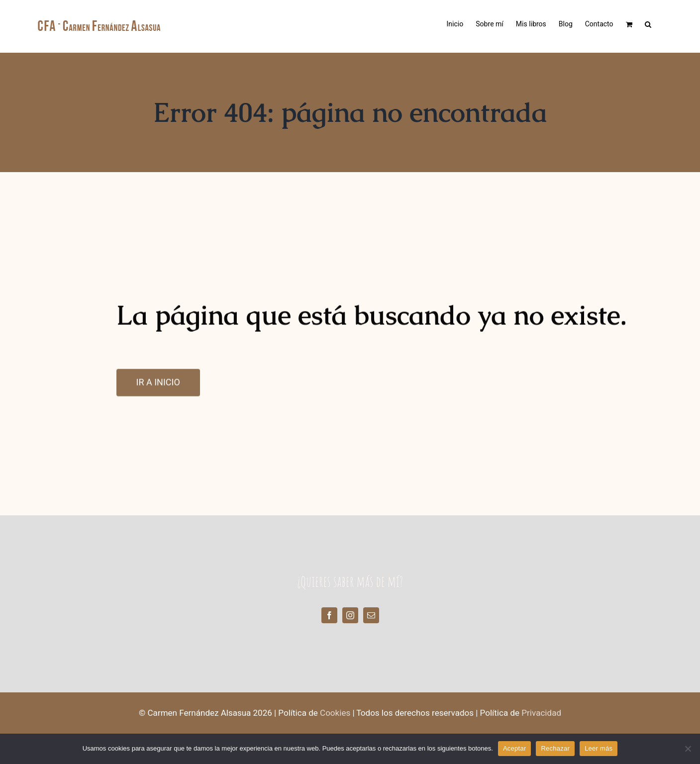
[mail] (371, 615)
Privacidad (541, 713)
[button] (648, 23)
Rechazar (555, 748)
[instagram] (350, 615)
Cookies (335, 713)
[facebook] (329, 615)
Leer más (599, 748)
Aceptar (515, 748)
